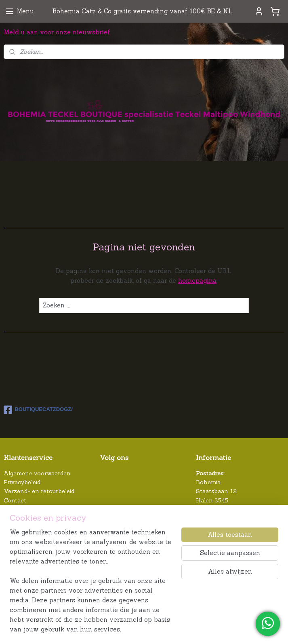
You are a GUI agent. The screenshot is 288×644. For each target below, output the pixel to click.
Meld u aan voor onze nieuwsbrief (57, 32)
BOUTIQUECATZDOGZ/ (38, 410)
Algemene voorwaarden (37, 473)
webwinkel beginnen (203, 629)
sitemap (164, 629)
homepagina (197, 281)
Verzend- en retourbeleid (39, 491)
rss (177, 629)
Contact (15, 500)
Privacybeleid (22, 482)
